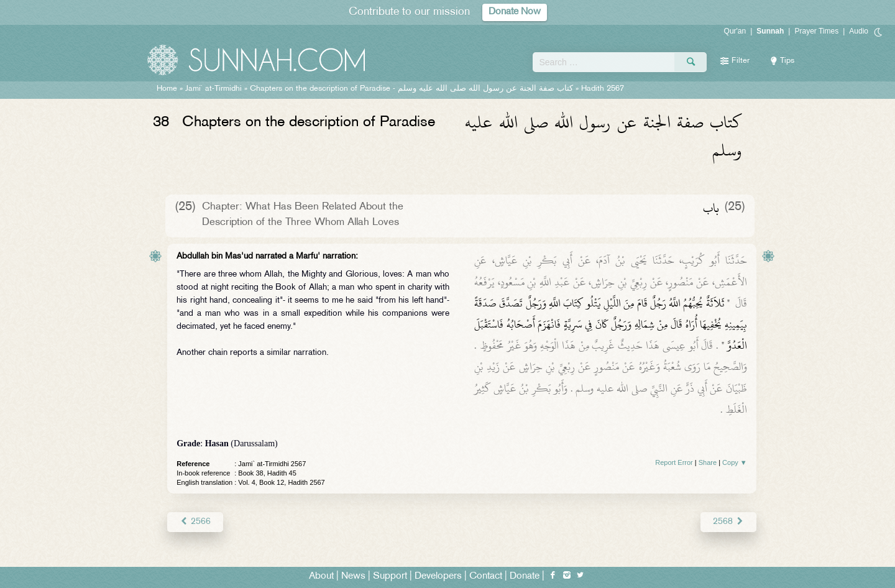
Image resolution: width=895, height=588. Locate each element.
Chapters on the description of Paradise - (411, 89)
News (353, 577)
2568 (728, 522)
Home (167, 89)
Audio (859, 31)
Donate (525, 577)
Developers (438, 577)
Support (390, 577)
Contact (486, 577)
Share (708, 462)
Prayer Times (816, 31)
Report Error (674, 462)
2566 (195, 522)
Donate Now (515, 12)
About (321, 577)
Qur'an (735, 31)
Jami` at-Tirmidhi (213, 89)
